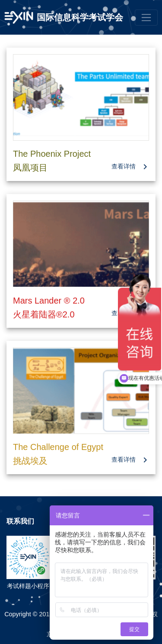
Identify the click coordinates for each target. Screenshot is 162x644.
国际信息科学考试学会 (80, 17)
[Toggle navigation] (146, 18)
